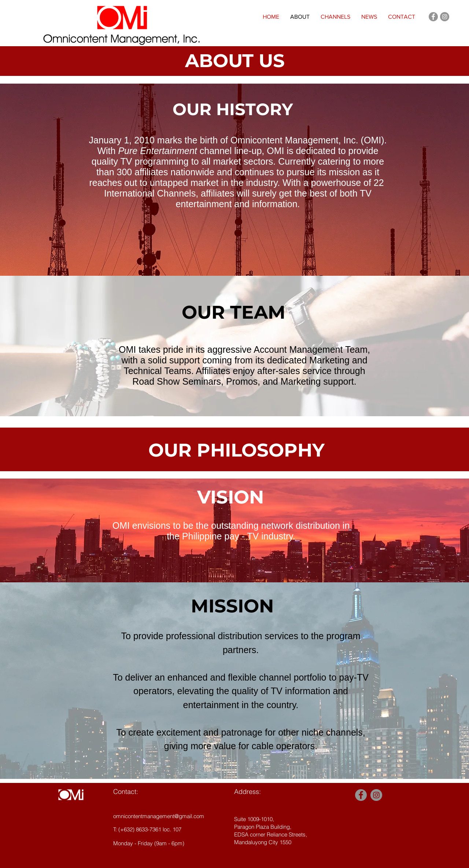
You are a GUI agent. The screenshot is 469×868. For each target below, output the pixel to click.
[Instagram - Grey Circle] (445, 17)
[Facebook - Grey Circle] (433, 17)
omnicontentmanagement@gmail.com (159, 816)
